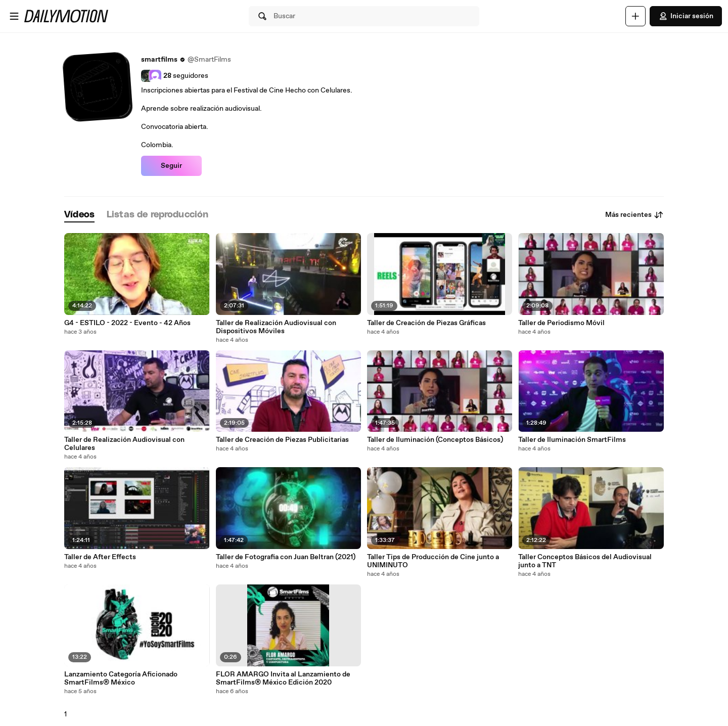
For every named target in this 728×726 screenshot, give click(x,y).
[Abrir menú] (14, 16)
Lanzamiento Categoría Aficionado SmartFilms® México (121, 678)
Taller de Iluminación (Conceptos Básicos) (435, 440)
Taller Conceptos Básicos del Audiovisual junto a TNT (585, 561)
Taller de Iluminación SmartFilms (572, 440)
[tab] (79, 215)
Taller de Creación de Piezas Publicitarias (282, 440)
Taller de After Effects (100, 557)
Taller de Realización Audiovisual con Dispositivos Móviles (276, 327)
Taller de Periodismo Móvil (561, 323)
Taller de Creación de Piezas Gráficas (426, 323)
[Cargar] (635, 16)
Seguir (171, 166)
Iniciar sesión (686, 16)
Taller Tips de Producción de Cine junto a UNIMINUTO (433, 561)
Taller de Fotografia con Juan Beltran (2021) (286, 557)
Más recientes (634, 215)
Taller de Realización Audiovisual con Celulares (124, 444)
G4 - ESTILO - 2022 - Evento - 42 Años (127, 323)
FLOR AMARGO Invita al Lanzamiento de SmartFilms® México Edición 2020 (283, 678)
